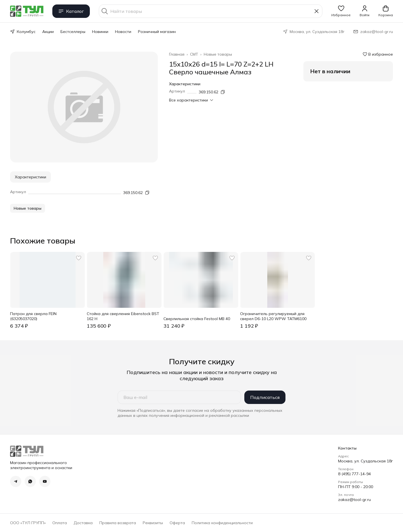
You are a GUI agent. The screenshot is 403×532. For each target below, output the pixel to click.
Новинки (100, 32)
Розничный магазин (157, 32)
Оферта (177, 523)
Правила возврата (118, 523)
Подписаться (265, 397)
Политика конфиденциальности (222, 523)
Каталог (71, 11)
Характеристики (31, 177)
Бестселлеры (73, 32)
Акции (48, 32)
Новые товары (218, 54)
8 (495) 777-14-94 (354, 474)
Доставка (83, 523)
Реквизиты (153, 523)
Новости (123, 32)
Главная (177, 54)
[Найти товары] (211, 11)
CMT (194, 54)
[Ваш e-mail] (179, 397)
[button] (341, 11)
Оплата (60, 523)
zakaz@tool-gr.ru (354, 500)
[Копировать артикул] (223, 92)
